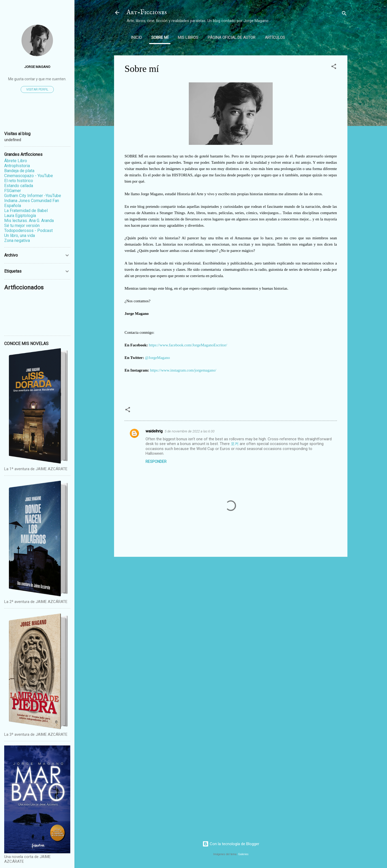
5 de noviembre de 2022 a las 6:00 (190, 431)
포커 (235, 444)
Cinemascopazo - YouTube (29, 176)
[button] (334, 67)
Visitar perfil (37, 89)
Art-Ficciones (147, 12)
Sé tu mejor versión (22, 226)
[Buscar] (344, 14)
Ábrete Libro (16, 161)
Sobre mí (160, 38)
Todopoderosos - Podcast (28, 231)
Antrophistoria (17, 166)
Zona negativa (17, 240)
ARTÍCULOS (275, 38)
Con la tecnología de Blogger (231, 844)
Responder (156, 462)
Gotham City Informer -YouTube (33, 196)
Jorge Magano (37, 67)
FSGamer (13, 191)
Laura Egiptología (20, 216)
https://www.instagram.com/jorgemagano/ (183, 370)
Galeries (243, 854)
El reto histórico (19, 181)
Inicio (136, 38)
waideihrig (154, 431)
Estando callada (19, 186)
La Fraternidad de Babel (26, 211)
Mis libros (188, 38)
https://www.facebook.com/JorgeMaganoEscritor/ (188, 345)
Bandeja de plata (19, 171)
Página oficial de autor (232, 38)
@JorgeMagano (157, 358)
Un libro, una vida (20, 235)
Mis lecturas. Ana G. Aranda (29, 221)
